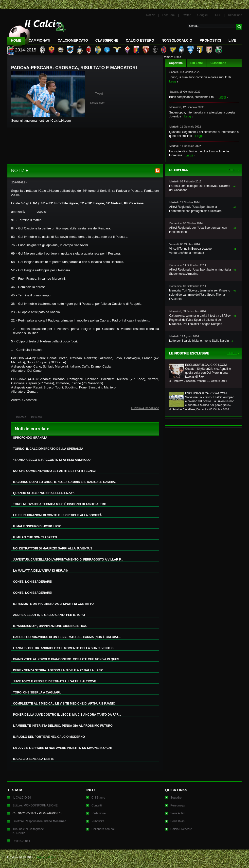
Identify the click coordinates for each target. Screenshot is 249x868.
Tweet (99, 94)
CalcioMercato (73, 40)
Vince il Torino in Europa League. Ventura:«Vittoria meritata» (191, 251)
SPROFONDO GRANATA (30, 438)
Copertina (176, 63)
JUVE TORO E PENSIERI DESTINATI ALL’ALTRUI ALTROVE (55, 681)
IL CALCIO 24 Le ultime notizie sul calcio (37, 31)
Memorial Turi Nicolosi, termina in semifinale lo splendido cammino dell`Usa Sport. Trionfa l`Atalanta (200, 295)
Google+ (203, 15)
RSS (218, 15)
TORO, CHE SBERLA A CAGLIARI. (37, 692)
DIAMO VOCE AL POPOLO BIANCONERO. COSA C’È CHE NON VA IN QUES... (67, 659)
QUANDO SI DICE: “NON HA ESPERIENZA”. (44, 493)
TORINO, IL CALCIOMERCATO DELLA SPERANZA (48, 449)
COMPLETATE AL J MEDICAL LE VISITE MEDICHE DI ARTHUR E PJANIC (64, 704)
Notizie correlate (32, 429)
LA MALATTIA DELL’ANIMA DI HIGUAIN (41, 571)
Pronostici (210, 40)
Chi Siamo (98, 798)
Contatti (97, 805)
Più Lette (197, 63)
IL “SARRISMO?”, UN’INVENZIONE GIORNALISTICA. (50, 626)
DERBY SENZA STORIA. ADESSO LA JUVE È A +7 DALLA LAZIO (58, 670)
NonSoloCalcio (177, 40)
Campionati (39, 40)
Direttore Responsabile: (39, 821)
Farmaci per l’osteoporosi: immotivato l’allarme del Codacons (200, 188)
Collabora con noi (103, 829)
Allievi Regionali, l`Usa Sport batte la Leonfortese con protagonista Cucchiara (195, 209)
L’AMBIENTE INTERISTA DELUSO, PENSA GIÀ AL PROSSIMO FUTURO (63, 726)
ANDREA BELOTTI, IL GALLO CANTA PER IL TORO (49, 615)
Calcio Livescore (181, 829)
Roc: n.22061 (21, 841)
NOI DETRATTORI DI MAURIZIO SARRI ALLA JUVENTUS (53, 548)
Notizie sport (98, 103)
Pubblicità (98, 821)
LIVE (232, 40)
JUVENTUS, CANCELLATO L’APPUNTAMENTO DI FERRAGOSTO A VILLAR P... (68, 560)
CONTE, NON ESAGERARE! (33, 582)
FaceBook (169, 15)
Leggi (173, 81)
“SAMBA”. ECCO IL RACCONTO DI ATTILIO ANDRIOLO (52, 460)
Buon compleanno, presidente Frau (192, 97)
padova (21, 417)
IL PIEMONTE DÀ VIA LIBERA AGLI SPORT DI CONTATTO (53, 604)
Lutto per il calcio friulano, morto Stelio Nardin (199, 341)
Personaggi (178, 805)
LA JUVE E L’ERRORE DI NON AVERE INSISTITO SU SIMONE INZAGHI (62, 748)
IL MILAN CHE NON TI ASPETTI (35, 537)
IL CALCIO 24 (22, 798)
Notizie (151, 15)
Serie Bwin (177, 821)
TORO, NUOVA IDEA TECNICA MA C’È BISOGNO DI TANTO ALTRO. (60, 504)
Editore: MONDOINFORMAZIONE (35, 805)
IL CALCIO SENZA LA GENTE (34, 759)
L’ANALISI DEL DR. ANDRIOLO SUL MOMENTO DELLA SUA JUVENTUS (63, 648)
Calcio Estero (140, 40)
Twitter (186, 15)
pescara (36, 417)
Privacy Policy (46, 857)
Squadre (176, 798)
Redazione (235, 15)
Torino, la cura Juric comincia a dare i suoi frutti (200, 77)
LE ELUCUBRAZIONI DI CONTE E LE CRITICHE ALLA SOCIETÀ (57, 515)
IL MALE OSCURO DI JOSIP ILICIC (37, 526)
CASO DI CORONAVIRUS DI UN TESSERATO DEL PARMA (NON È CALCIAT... (67, 637)
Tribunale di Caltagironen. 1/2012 (28, 831)
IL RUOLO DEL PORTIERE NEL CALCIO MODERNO (49, 737)
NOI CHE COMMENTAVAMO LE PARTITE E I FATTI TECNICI (54, 471)
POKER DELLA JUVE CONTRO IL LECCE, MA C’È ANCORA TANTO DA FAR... (67, 715)
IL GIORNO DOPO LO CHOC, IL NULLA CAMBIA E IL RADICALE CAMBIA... (65, 482)
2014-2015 (26, 50)
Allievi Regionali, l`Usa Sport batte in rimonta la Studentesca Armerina (200, 272)
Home (16, 40)
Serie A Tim (178, 813)
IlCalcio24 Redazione (145, 408)
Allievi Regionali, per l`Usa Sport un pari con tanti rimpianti (198, 230)
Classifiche (218, 63)
